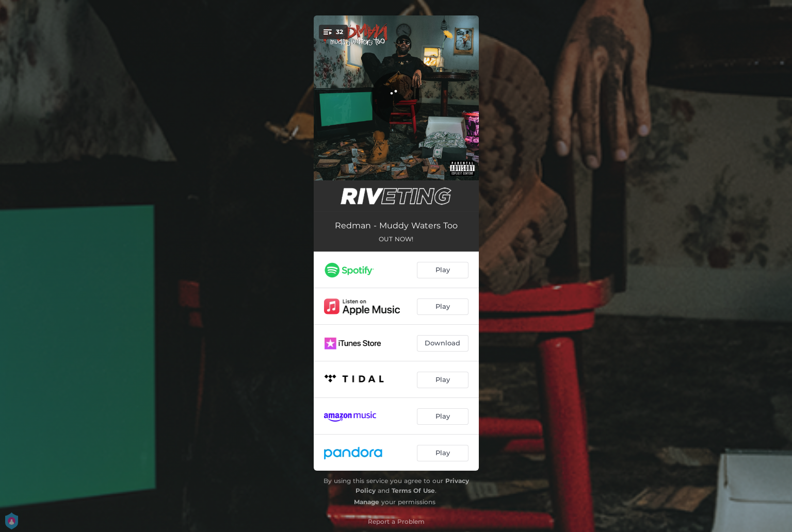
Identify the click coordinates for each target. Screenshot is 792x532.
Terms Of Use (413, 491)
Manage (367, 502)
